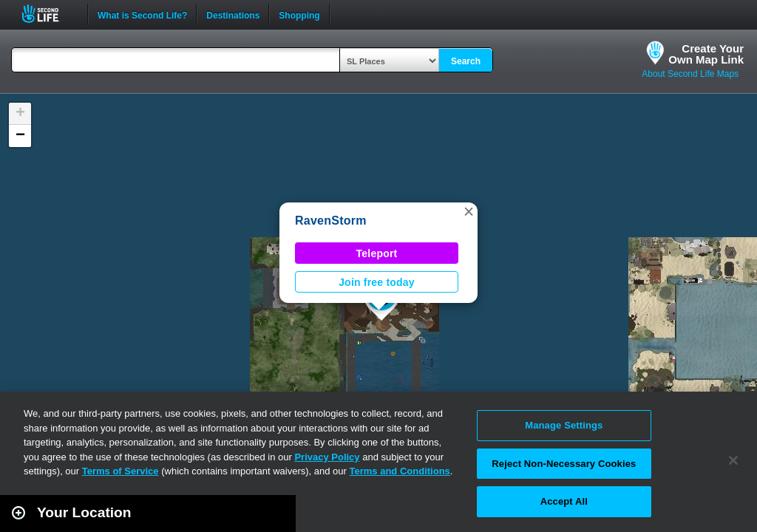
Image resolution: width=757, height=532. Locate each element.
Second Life (48, 14)
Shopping (299, 14)
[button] (469, 211)
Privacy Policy (327, 457)
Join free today (377, 282)
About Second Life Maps (690, 74)
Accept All (564, 501)
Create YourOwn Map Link (706, 54)
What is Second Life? (142, 14)
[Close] (733, 460)
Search (466, 61)
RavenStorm (331, 221)
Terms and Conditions (400, 471)
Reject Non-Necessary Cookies (564, 464)
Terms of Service (120, 471)
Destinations (233, 14)
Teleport (377, 253)
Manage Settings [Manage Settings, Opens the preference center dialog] (564, 425)
